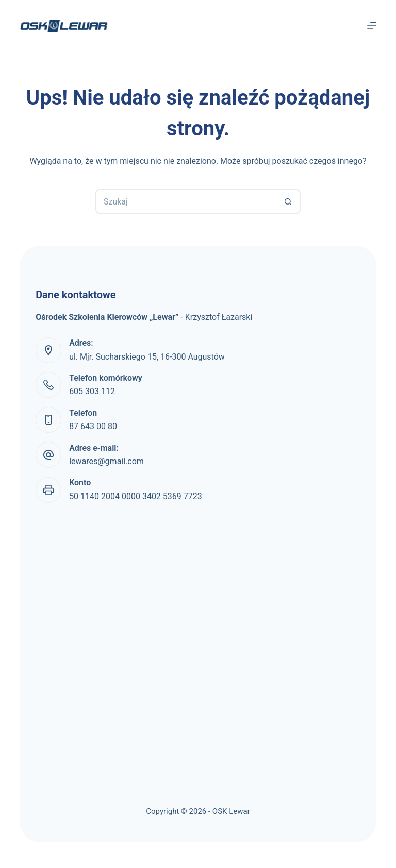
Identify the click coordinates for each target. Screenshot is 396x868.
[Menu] (372, 26)
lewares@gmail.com (106, 461)
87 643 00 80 (93, 426)
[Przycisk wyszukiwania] (288, 201)
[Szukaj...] (185, 201)
